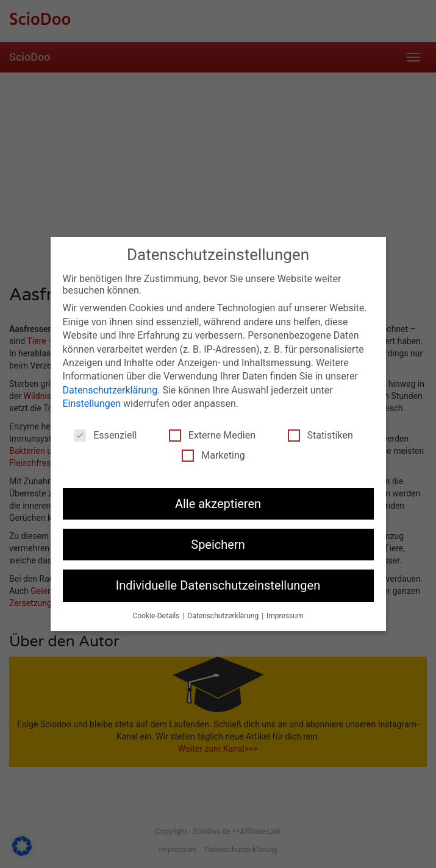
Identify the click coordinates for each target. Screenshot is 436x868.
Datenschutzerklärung (110, 390)
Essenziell (105, 435)
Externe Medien (212, 435)
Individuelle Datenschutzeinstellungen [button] (218, 585)
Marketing (213, 455)
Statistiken (320, 435)
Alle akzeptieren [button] (218, 504)
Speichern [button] (218, 545)
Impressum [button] (285, 616)
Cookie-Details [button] (157, 616)
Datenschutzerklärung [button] (224, 616)
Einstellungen (92, 404)
